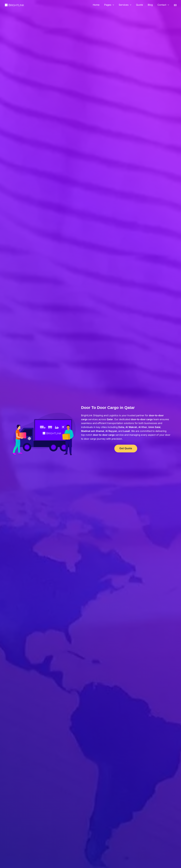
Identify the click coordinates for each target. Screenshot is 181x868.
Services (125, 5)
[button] (113, 5)
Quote (140, 5)
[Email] (175, 5)
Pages (109, 5)
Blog (150, 5)
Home (96, 5)
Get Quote (126, 449)
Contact (163, 5)
